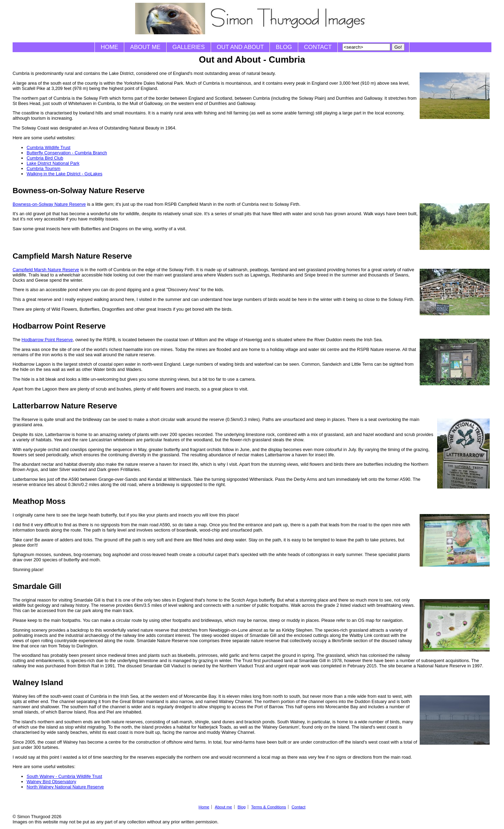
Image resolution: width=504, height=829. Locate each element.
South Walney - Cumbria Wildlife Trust (64, 776)
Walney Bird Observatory (51, 782)
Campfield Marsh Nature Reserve (46, 270)
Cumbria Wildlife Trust (48, 147)
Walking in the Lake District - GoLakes (64, 174)
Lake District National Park (53, 163)
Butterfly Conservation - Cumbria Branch (67, 153)
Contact (318, 47)
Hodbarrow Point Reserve (47, 340)
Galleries (189, 47)
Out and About (240, 47)
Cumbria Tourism (43, 168)
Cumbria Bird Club (45, 158)
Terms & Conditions (268, 807)
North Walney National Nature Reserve (65, 787)
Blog (284, 47)
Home (110, 47)
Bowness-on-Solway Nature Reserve (49, 204)
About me (145, 47)
